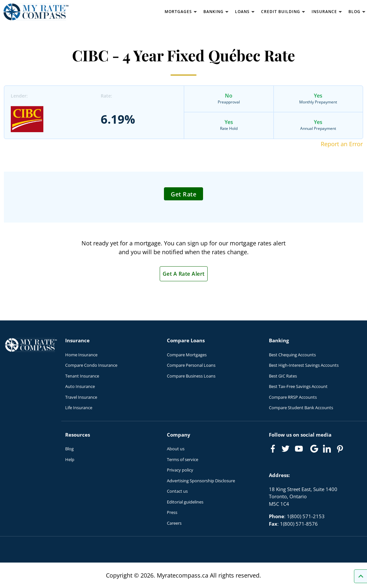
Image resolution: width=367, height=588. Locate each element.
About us (176, 449)
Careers (174, 523)
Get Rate (183, 194)
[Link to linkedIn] (327, 449)
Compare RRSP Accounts (293, 397)
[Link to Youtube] (300, 450)
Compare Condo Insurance (91, 365)
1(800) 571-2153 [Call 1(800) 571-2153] (306, 516)
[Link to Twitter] (286, 449)
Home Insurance (81, 355)
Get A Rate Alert (184, 274)
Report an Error (342, 144)
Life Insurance (79, 408)
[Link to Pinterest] (340, 449)
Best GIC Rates (283, 376)
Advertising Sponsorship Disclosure (201, 481)
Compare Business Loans (191, 376)
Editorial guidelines (185, 502)
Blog (69, 449)
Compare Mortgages (187, 355)
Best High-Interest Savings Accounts (304, 365)
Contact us (177, 491)
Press (172, 512)
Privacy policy (180, 470)
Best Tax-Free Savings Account (298, 386)
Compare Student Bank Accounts (301, 408)
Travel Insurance (81, 397)
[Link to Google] (314, 449)
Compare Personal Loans (191, 365)
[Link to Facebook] (273, 449)
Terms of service (183, 459)
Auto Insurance (80, 386)
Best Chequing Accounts (292, 355)
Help (70, 459)
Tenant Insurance (82, 376)
